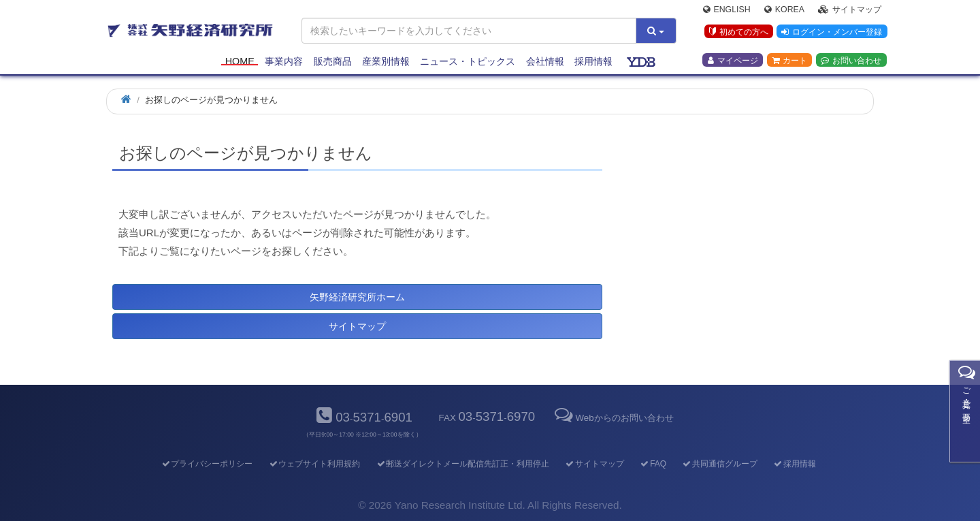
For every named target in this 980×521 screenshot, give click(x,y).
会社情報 (545, 63)
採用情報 (593, 63)
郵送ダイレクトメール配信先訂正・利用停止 (462, 464)
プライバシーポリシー (207, 464)
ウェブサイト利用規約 (314, 464)
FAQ (653, 464)
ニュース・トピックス (468, 63)
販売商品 (333, 63)
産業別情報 (386, 63)
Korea (784, 11)
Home (240, 63)
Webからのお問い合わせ (612, 418)
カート (789, 62)
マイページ (733, 62)
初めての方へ (737, 33)
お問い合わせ (851, 62)
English (727, 11)
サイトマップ (850, 11)
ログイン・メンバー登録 (831, 33)
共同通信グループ (720, 464)
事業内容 (284, 63)
